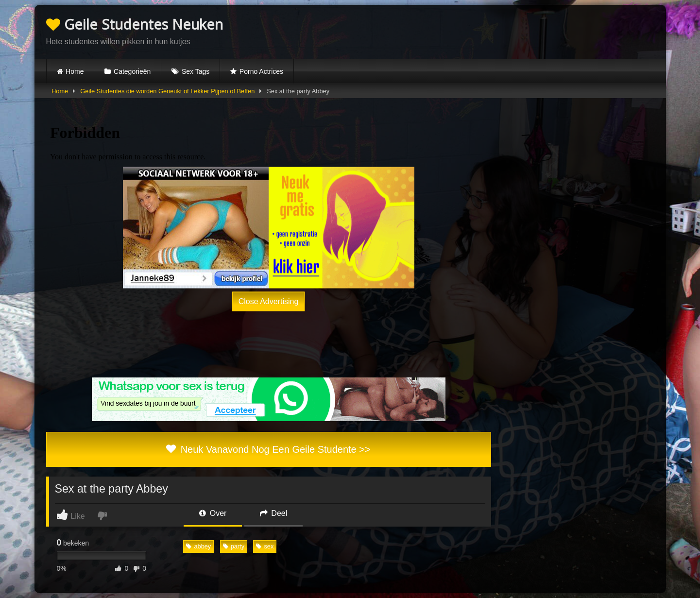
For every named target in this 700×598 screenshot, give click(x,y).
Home (75, 71)
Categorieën (132, 71)
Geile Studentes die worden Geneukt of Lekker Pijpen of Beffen (167, 91)
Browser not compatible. (541, 31)
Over (213, 513)
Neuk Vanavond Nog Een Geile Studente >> (268, 449)
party (234, 546)
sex (265, 546)
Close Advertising (269, 301)
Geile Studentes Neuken (135, 24)
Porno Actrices (261, 71)
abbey (198, 546)
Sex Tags (196, 71)
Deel (273, 513)
